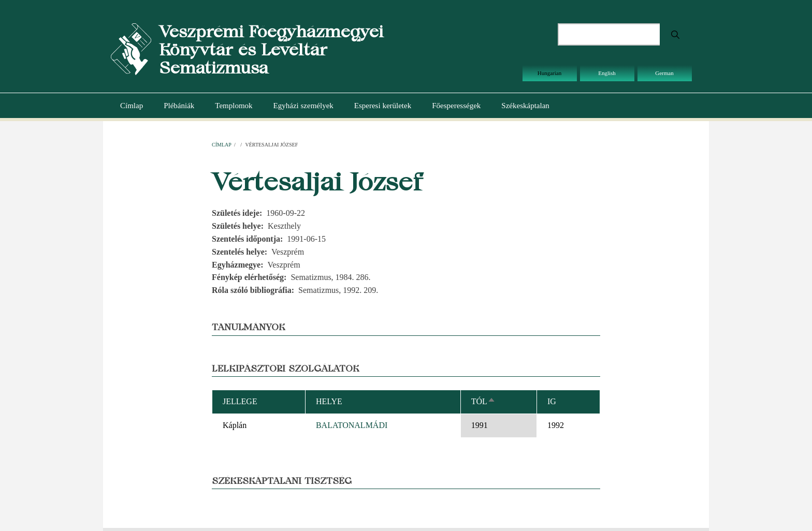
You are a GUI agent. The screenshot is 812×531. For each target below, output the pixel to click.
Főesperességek (456, 106)
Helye (329, 401)
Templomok (234, 106)
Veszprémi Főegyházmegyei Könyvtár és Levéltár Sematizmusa (271, 49)
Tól (483, 401)
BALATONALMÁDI (352, 425)
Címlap (132, 106)
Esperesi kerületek (383, 106)
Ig (552, 401)
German (664, 73)
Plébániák (179, 106)
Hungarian (549, 73)
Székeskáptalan (525, 106)
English (607, 73)
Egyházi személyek (303, 106)
